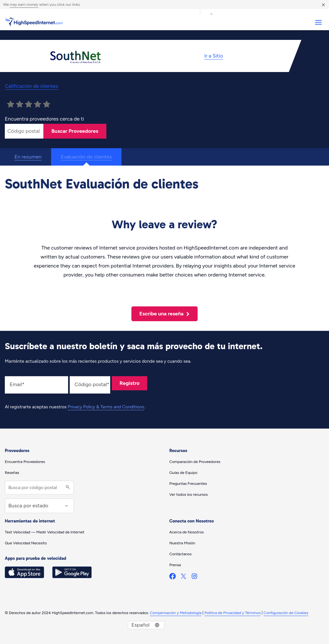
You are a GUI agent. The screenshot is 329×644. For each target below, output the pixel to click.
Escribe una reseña (164, 314)
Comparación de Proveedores (195, 462)
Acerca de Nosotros (187, 532)
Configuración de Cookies (286, 613)
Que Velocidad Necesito (26, 543)
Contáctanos (180, 554)
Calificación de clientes (31, 86)
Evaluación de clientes (86, 157)
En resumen (28, 157)
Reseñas (12, 473)
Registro (129, 383)
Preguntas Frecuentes (188, 484)
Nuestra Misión (182, 543)
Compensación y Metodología (176, 613)
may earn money (24, 5)
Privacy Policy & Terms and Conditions (106, 407)
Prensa (175, 565)
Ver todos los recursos (189, 494)
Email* (17, 384)
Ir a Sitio (214, 56)
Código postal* (92, 384)
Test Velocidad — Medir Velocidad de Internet (44, 532)
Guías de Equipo (183, 473)
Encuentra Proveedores (25, 462)
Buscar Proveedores (75, 131)
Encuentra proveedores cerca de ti (44, 119)
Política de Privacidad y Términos (232, 613)
